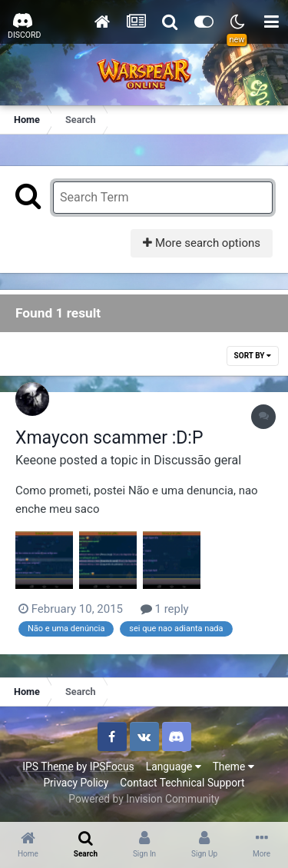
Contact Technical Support (182, 783)
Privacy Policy (76, 783)
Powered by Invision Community (144, 799)
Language (174, 767)
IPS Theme (48, 767)
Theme (233, 767)
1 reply (165, 609)
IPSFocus (112, 767)
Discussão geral (197, 460)
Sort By (253, 356)
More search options (202, 243)
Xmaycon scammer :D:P (109, 438)
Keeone (36, 460)
